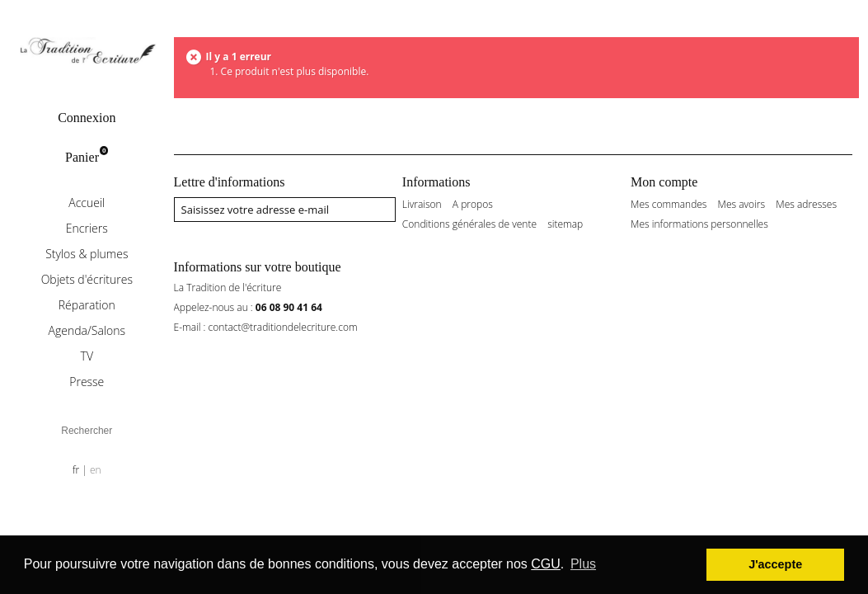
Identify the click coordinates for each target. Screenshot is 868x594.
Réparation (87, 305)
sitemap (565, 224)
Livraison (422, 205)
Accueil (87, 203)
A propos (473, 205)
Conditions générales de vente (469, 224)
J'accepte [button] (775, 564)
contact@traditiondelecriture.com (283, 327)
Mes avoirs (742, 205)
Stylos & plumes (87, 254)
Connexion (87, 118)
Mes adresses (806, 205)
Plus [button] (583, 564)
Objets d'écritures (87, 279)
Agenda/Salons (87, 330)
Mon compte (664, 182)
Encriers (87, 228)
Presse (87, 382)
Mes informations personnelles (699, 224)
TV (87, 356)
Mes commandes (669, 205)
